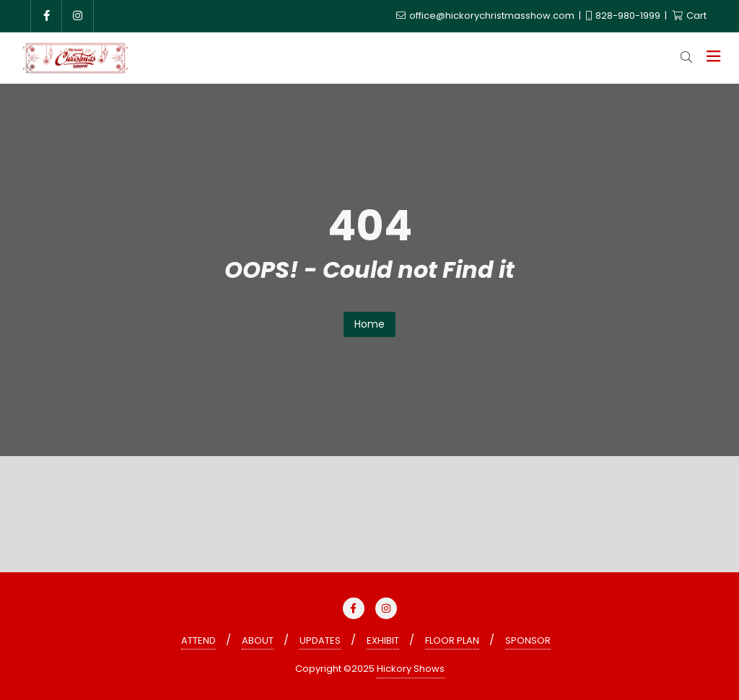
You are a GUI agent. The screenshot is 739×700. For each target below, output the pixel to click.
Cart (689, 16)
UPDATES (320, 640)
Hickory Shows (411, 669)
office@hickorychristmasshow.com (486, 16)
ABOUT (258, 640)
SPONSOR (528, 640)
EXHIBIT (383, 640)
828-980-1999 (624, 16)
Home (369, 324)
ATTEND (198, 640)
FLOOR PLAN (452, 640)
